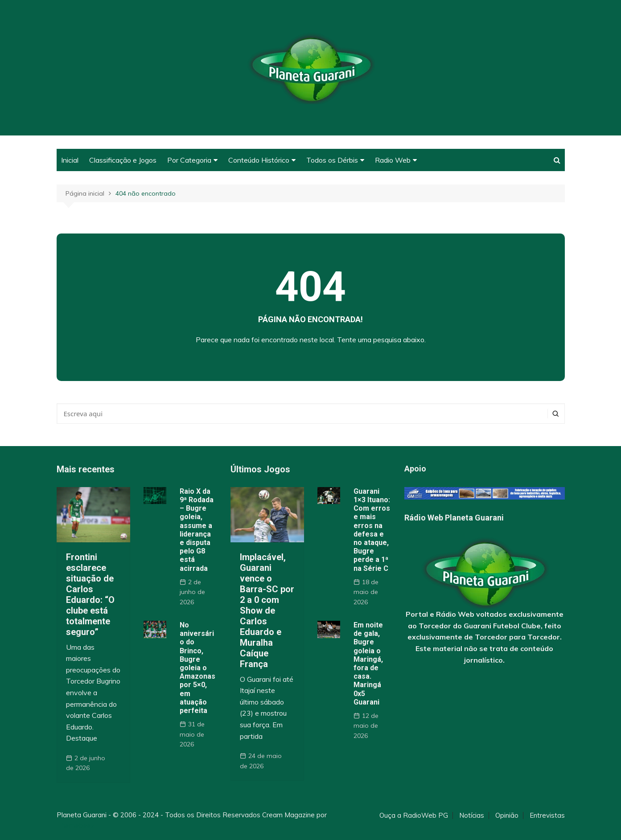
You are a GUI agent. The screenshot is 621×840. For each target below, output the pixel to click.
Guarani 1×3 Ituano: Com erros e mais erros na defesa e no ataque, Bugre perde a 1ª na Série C (372, 530)
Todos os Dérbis (332, 160)
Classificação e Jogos (123, 160)
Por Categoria (189, 160)
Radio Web (393, 160)
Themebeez (76, 826)
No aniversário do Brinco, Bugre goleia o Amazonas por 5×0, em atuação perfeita (197, 668)
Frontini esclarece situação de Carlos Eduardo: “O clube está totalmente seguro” (90, 594)
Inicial (70, 160)
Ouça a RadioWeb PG (414, 815)
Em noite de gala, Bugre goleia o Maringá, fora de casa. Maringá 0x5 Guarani (368, 664)
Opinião (507, 815)
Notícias (472, 815)
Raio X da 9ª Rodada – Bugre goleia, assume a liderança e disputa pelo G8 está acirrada (197, 530)
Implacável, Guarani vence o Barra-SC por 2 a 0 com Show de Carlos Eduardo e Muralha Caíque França (267, 611)
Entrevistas (547, 815)
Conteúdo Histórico (259, 160)
